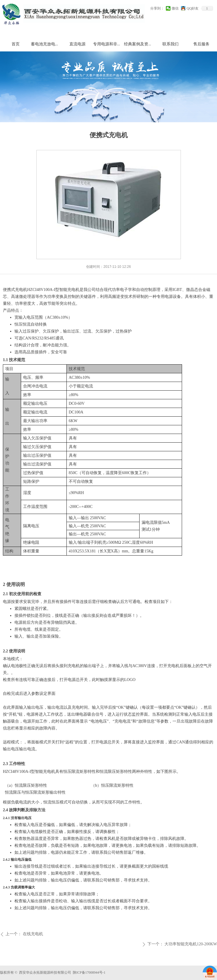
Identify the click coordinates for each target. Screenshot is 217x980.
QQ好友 (193, 8)
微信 (175, 8)
